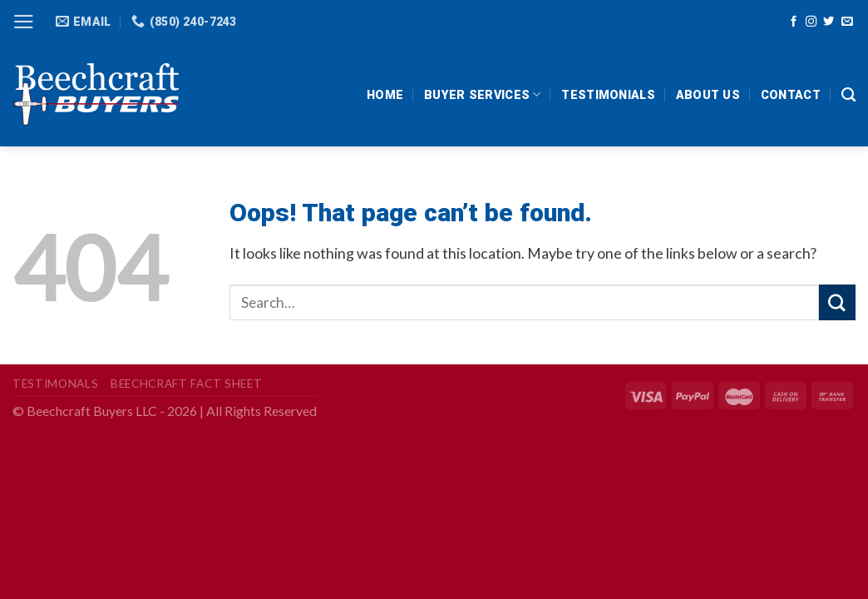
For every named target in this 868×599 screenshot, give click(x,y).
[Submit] (837, 302)
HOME (385, 95)
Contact (791, 95)
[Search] (848, 95)
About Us (708, 95)
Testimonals (55, 384)
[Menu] (24, 22)
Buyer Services (482, 94)
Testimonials (608, 95)
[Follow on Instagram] (811, 22)
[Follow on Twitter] (829, 22)
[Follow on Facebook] (794, 22)
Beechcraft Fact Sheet (186, 384)
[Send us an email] (847, 22)
